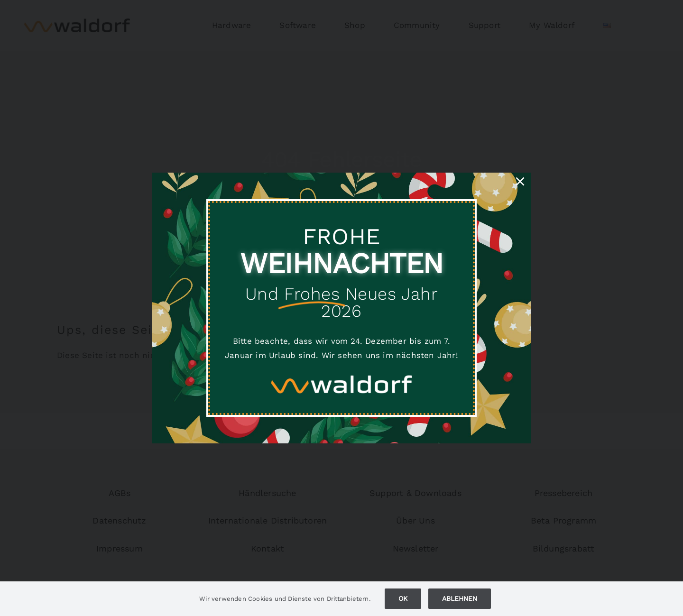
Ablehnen (460, 598)
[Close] (520, 181)
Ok (403, 598)
